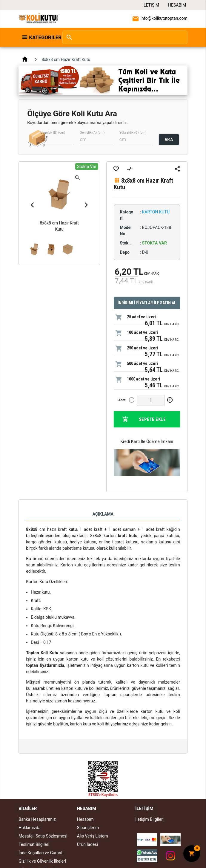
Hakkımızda (29, 828)
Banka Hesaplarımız (37, 819)
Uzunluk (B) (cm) (53, 132)
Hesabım (177, 5)
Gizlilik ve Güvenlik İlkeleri (42, 861)
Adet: (122, 400)
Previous (32, 205)
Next (86, 205)
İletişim (151, 5)
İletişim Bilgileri (149, 819)
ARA (169, 140)
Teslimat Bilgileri (34, 844)
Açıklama (103, 514)
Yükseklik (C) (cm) (133, 132)
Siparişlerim (88, 828)
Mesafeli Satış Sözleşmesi (43, 836)
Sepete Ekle (144, 419)
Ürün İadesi (87, 844)
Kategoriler (43, 37)
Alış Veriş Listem (93, 836)
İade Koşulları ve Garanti (41, 853)
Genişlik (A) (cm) (92, 132)
